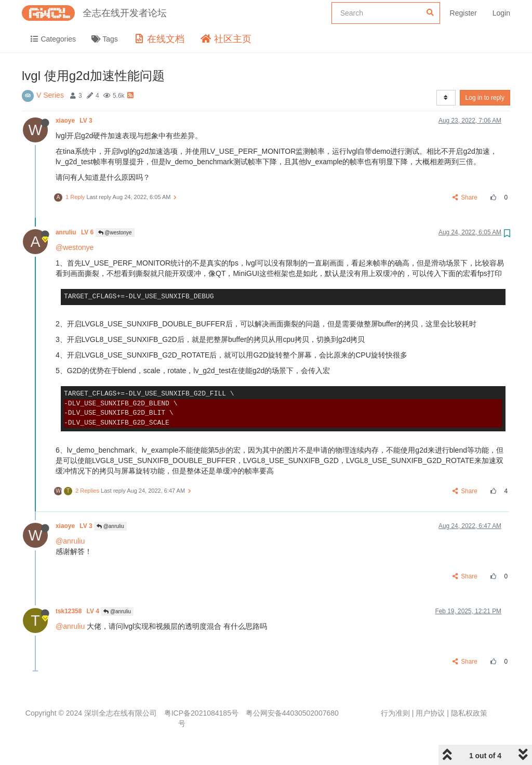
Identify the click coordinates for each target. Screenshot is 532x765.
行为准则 (395, 713)
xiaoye (75, 121)
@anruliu (110, 526)
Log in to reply (485, 98)
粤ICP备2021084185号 (201, 713)
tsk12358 (78, 611)
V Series (50, 95)
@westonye (115, 233)
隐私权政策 (469, 713)
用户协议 (430, 713)
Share (465, 197)
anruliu (76, 232)
